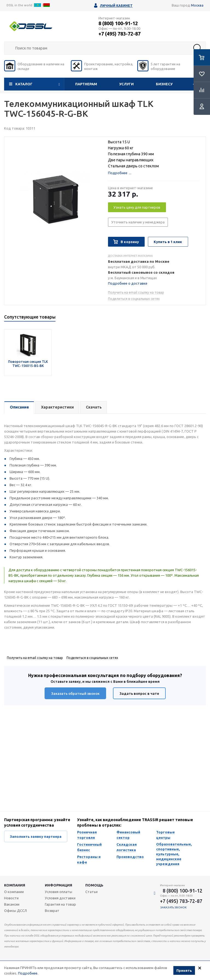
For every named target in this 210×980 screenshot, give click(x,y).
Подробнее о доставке (128, 283)
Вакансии (12, 904)
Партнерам (86, 84)
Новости (11, 898)
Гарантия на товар (60, 904)
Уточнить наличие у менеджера (138, 222)
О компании (14, 892)
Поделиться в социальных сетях (134, 299)
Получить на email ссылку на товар (136, 292)
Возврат (52, 911)
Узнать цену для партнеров (137, 207)
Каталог (24, 84)
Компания (15, 885)
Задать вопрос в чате (139, 693)
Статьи (91, 892)
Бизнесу (164, 84)
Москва (197, 5)
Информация (59, 885)
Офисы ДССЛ (15, 911)
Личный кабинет (116, 6)
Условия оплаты (59, 892)
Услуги (126, 84)
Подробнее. (28, 973)
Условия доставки (60, 898)
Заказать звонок (173, 907)
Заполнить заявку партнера (36, 836)
